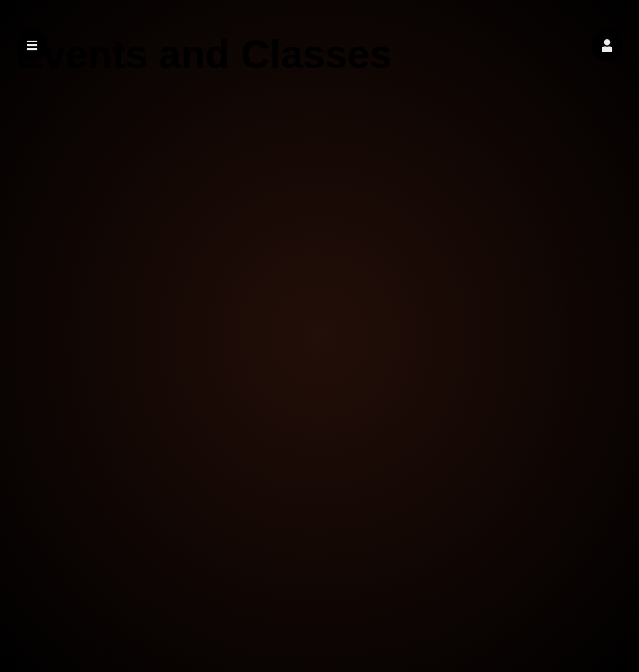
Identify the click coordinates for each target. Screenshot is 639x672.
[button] (607, 45)
